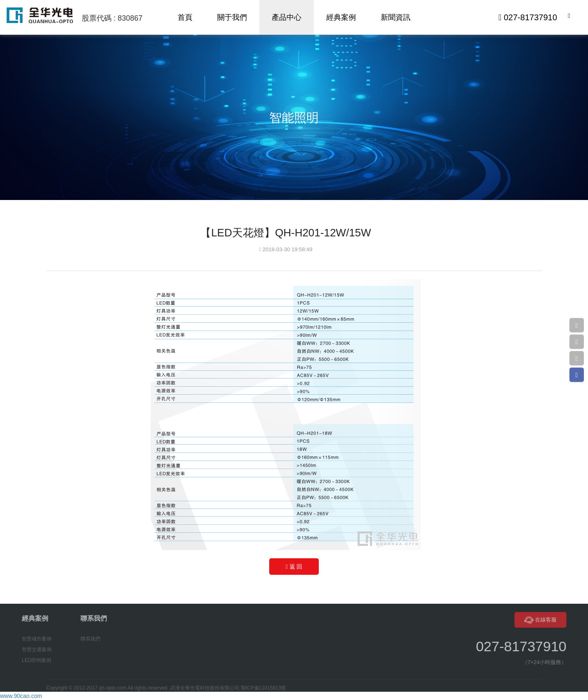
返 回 (294, 567)
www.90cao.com (21, 696)
